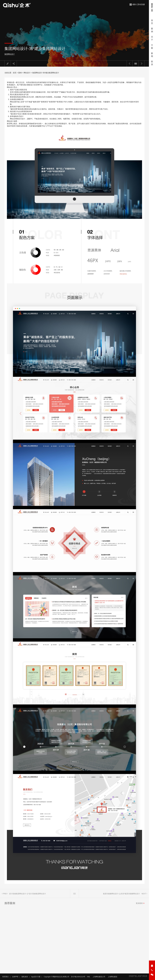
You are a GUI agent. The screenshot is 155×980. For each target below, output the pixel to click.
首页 (15, 73)
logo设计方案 (36, 977)
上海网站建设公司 (99, 977)
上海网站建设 (112, 977)
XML (89, 977)
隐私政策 (25, 977)
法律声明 (15, 977)
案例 (20, 73)
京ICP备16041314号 (78, 977)
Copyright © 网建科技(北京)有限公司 (56, 977)
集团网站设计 (23, 54)
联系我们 (6, 977)
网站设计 (27, 73)
